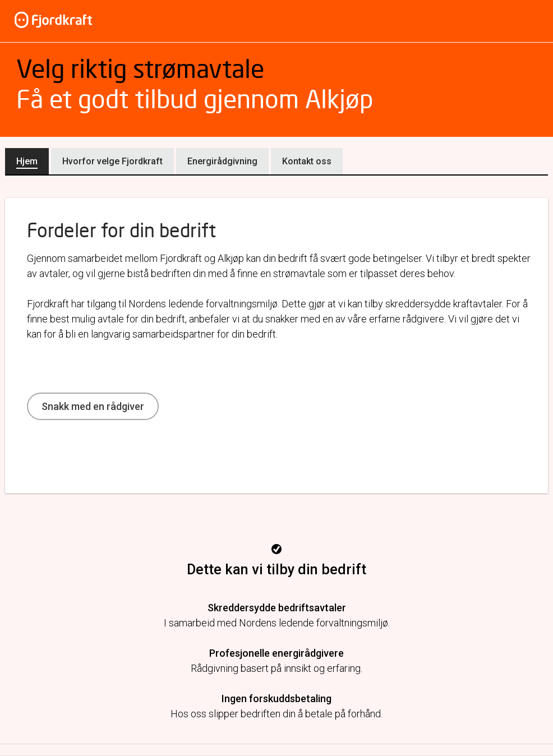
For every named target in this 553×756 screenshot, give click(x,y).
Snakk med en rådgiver (93, 406)
